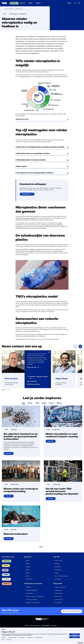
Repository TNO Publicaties (33, 601)
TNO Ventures (58, 595)
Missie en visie (58, 559)
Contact (57, 571)
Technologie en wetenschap (33, 582)
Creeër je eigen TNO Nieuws (73, 609)
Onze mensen (58, 568)
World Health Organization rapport (25, 218)
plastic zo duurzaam (36, 249)
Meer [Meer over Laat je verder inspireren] (41, 545)
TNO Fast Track (59, 592)
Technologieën (29, 592)
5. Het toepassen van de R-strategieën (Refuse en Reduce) (34, 173)
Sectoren (6, 577)
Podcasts (28, 571)
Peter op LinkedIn (35, 384)
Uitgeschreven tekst (22, 119)
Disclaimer (54, 624)
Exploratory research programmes (35, 595)
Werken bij (7, 582)
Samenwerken (58, 582)
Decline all (75, 637)
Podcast (51, 401)
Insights (28, 568)
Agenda (28, 562)
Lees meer (9, 452)
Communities (58, 577)
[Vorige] (75, 346)
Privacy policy (9, 640)
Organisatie (58, 565)
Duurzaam (13, 3)
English (4, 629)
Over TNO (56, 555)
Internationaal (58, 601)
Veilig (30, 3)
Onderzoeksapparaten (32, 588)
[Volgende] (80, 346)
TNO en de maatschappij (61, 574)
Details (3, 640)
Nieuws (30, 401)
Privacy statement (35, 624)
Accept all (75, 634)
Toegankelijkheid (45, 624)
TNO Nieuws (29, 577)
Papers (27, 574)
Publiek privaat (58, 588)
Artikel (37, 401)
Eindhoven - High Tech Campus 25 (39, 378)
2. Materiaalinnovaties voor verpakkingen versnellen (33, 154)
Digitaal (38, 3)
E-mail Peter (33, 381)
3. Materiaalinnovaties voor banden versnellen (31, 160)
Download (28, 194)
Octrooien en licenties (31, 598)
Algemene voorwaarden (41, 627)
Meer (69, 3)
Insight (44, 401)
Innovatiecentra (59, 598)
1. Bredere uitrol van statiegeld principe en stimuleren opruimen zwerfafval (40, 147)
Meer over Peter (32, 367)
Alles (24, 401)
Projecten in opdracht (60, 585)
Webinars (28, 565)
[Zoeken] (76, 3)
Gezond (22, 3)
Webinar (59, 401)
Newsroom (28, 555)
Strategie (57, 562)
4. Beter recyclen (21, 166)
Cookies (27, 624)
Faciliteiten (28, 585)
